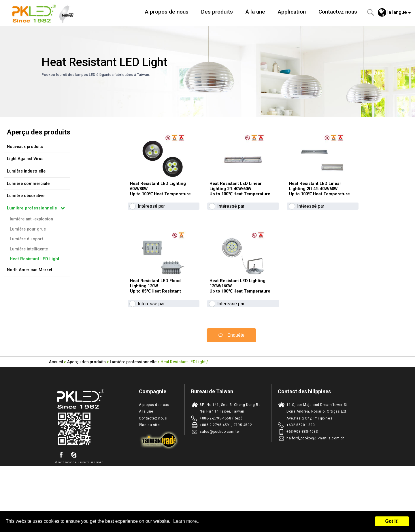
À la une (255, 12)
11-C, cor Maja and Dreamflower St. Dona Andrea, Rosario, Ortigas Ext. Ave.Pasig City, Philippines (317, 455)
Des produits (217, 12)
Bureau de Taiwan (212, 435)
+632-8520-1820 (301, 468)
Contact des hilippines (304, 435)
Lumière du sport (26, 239)
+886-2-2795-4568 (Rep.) (221, 461)
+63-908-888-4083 (302, 475)
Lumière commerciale (28, 184)
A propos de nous (167, 12)
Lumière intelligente (29, 249)
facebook (61, 498)
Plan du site (149, 468)
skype (74, 498)
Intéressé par (151, 228)
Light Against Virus (25, 159)
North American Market (30, 270)
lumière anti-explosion (31, 219)
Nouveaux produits (25, 147)
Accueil (56, 405)
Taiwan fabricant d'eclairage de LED (46, 13)
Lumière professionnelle (32, 208)
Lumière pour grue (28, 229)
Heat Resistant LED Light (35, 259)
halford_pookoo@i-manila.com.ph (316, 482)
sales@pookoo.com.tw (220, 475)
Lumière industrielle (26, 171)
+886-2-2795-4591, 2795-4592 (226, 468)
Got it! (392, 521)
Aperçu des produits (86, 405)
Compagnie (153, 435)
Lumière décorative (26, 196)
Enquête (231, 378)
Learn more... (187, 521)
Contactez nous (338, 12)
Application (292, 12)
